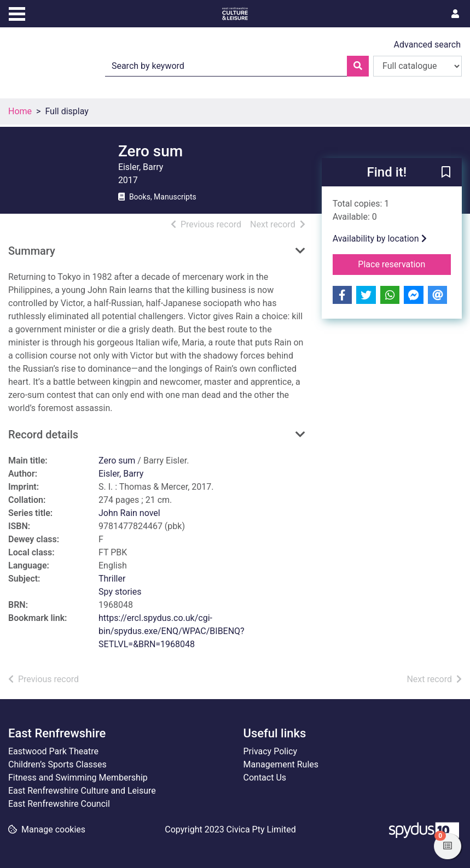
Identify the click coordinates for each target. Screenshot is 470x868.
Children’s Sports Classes (57, 764)
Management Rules (281, 764)
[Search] (358, 66)
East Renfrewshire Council (59, 804)
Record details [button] (43, 435)
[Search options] (417, 66)
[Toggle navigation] (17, 13)
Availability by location (380, 239)
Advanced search (427, 45)
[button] (446, 173)
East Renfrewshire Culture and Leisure (82, 791)
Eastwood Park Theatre (53, 751)
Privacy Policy (271, 751)
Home (20, 111)
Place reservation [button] (404, 263)
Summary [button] (32, 251)
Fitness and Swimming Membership (78, 778)
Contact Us (265, 778)
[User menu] (455, 14)
